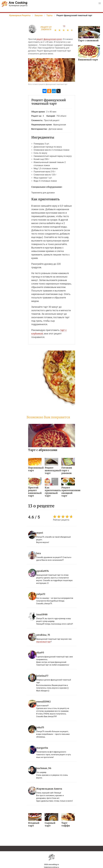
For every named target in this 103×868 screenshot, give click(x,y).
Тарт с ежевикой (88, 41)
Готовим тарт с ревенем (66, 470)
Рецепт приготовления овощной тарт (68, 492)
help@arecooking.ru (51, 867)
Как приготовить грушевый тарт (51, 492)
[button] (100, 3)
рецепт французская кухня (49, 39)
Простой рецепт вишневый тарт (35, 492)
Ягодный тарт (34, 824)
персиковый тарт (43, 641)
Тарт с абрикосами (43, 450)
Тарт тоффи (66, 824)
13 (64, 26)
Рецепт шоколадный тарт (51, 470)
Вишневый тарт (88, 60)
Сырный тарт (50, 824)
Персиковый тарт (35, 469)
